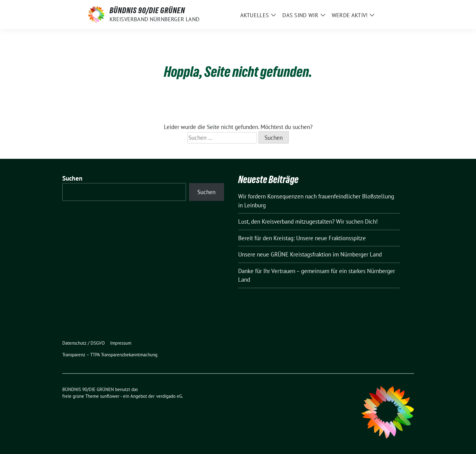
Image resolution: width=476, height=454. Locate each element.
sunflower (110, 396)
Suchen (72, 178)
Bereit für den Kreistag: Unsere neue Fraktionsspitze (302, 238)
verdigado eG (169, 396)
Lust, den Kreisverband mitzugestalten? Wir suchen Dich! (308, 221)
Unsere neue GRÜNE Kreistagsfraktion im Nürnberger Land (310, 254)
